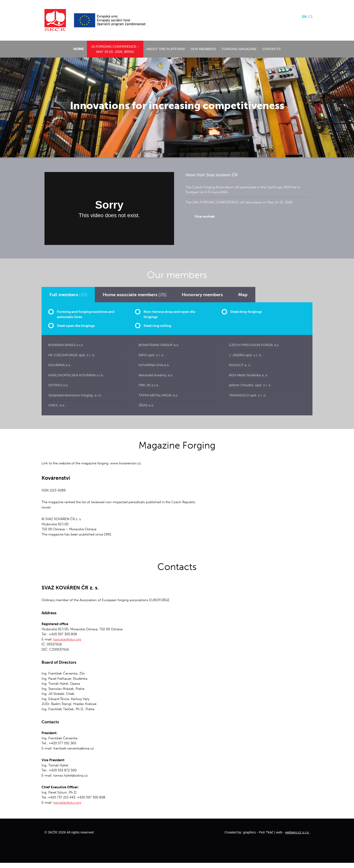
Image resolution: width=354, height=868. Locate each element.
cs (310, 17)
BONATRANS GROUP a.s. (159, 345)
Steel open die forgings (76, 326)
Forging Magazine (239, 49)
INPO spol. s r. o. (151, 355)
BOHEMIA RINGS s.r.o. (66, 345)
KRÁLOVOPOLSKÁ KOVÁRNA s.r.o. (76, 375)
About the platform (165, 49)
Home (79, 49)
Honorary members (202, 295)
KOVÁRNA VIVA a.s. (154, 365)
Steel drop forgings (246, 312)
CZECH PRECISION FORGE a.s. (254, 345)
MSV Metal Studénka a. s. (248, 375)
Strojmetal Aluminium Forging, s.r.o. (75, 395)
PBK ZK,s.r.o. (149, 385)
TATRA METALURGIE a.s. (158, 395)
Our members (203, 49)
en (304, 17)
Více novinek (205, 216)
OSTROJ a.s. (58, 385)
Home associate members (135, 295)
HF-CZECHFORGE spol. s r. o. (72, 355)
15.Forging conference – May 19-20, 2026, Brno (115, 49)
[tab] (68, 295)
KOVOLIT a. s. (240, 365)
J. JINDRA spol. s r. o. (245, 355)
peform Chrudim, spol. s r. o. (250, 385)
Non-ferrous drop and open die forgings (169, 314)
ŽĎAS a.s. (146, 405)
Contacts (271, 49)
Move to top (177, 832)
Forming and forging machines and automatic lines (86, 314)
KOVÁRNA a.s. (60, 365)
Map (243, 295)
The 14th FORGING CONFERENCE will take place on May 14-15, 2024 (239, 202)
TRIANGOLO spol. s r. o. (248, 395)
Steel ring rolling (157, 326)
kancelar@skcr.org (67, 639)
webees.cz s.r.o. (297, 832)
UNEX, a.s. (57, 405)
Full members (68, 295)
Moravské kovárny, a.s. (156, 375)
